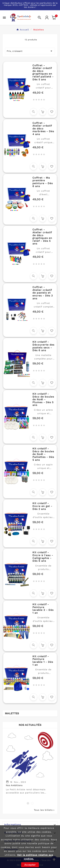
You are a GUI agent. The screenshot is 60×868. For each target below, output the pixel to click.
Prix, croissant (30, 51)
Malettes (12, 713)
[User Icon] (47, 18)
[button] (28, 803)
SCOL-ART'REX (20, 5)
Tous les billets (44, 810)
